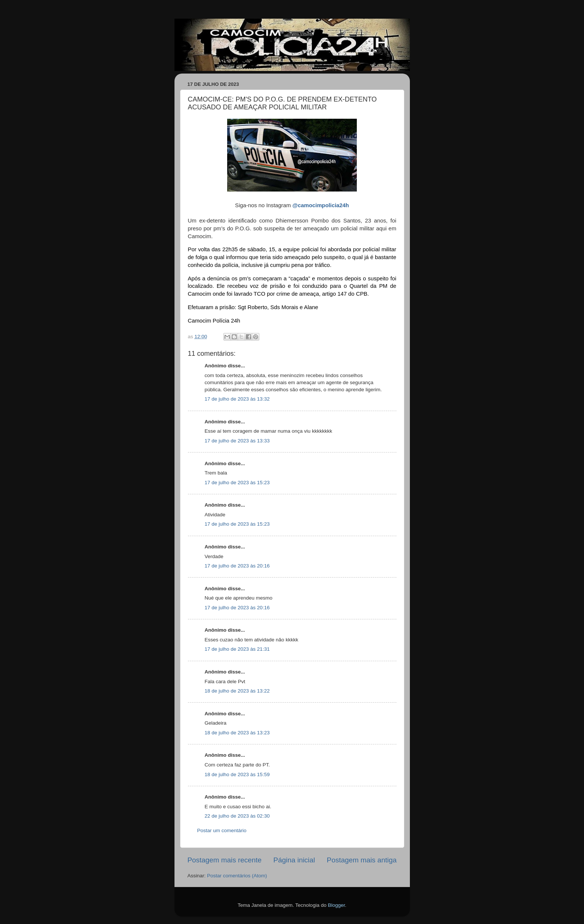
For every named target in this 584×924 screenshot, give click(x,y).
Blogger (336, 905)
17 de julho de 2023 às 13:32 (237, 399)
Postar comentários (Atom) (237, 876)
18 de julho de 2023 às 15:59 (237, 774)
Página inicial (294, 860)
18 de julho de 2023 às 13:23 (237, 733)
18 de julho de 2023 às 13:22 (237, 691)
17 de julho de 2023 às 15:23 (237, 483)
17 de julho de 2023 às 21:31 (237, 649)
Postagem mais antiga (362, 860)
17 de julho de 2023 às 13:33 (237, 441)
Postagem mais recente (225, 860)
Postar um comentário (222, 830)
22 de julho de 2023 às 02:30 (237, 816)
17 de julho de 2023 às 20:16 (237, 566)
